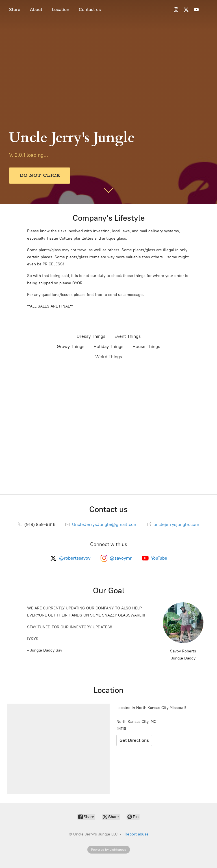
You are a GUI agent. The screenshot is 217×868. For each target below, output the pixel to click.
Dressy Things (91, 336)
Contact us (90, 9)
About (36, 9)
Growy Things (71, 346)
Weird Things (109, 357)
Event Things (128, 336)
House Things (146, 346)
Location (61, 9)
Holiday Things (108, 346)
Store (15, 9)
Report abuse (137, 834)
